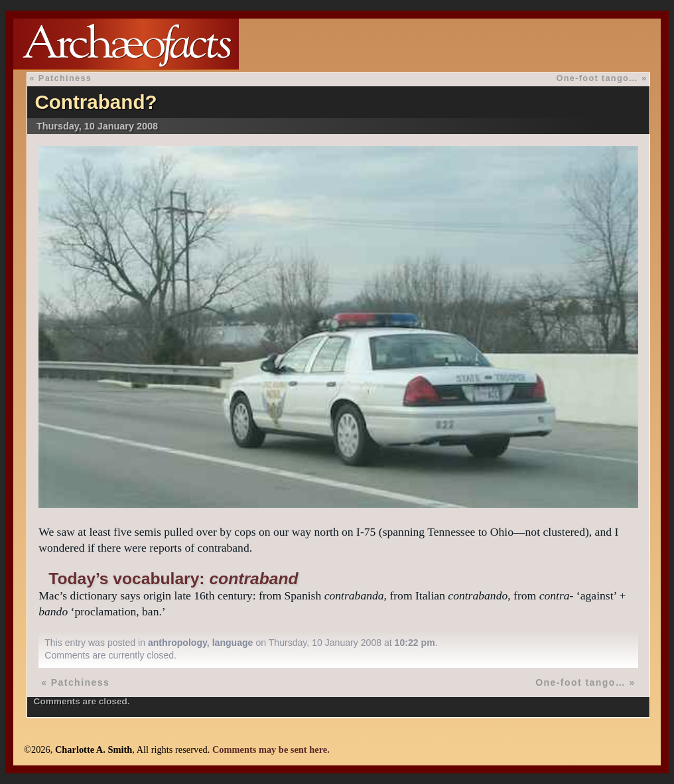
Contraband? (96, 102)
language (233, 643)
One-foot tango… (597, 78)
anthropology (177, 643)
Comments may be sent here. (271, 749)
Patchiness (65, 78)
